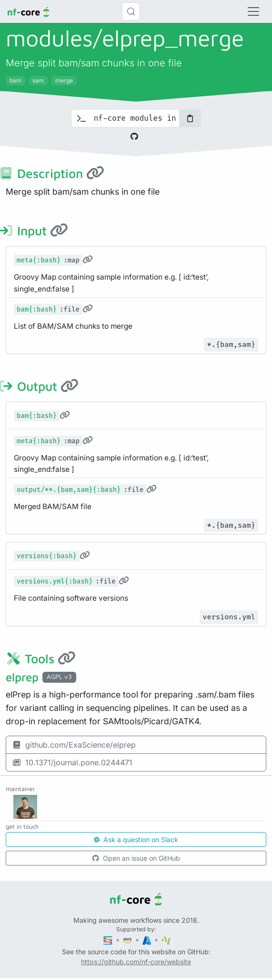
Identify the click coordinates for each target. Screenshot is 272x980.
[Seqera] (109, 940)
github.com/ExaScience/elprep (74, 745)
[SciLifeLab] (166, 940)
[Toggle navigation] (253, 11)
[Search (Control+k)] (131, 11)
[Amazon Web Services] (128, 940)
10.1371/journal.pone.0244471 (72, 762)
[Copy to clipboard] (190, 118)
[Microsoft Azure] (148, 940)
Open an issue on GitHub (136, 858)
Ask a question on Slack (136, 839)
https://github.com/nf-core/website (136, 962)
